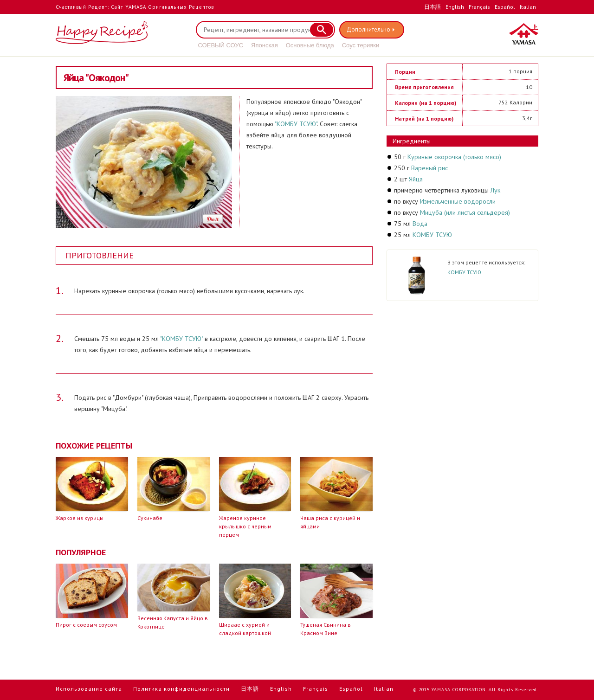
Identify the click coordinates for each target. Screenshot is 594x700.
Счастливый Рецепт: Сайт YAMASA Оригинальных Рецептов (135, 7)
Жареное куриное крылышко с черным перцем (245, 526)
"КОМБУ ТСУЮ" (296, 124)
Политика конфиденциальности (181, 689)
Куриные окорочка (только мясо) (454, 157)
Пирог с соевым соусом (86, 625)
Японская (265, 45)
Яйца (416, 179)
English (455, 7)
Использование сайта (89, 689)
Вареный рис (429, 168)
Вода (420, 224)
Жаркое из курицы (80, 518)
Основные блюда (310, 45)
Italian (528, 7)
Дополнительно (369, 29)
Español (505, 7)
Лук (495, 190)
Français (479, 7)
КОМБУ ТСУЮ (432, 235)
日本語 (433, 7)
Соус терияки (361, 45)
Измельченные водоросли (458, 201)
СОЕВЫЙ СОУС (221, 45)
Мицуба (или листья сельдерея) (465, 212)
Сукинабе (150, 518)
